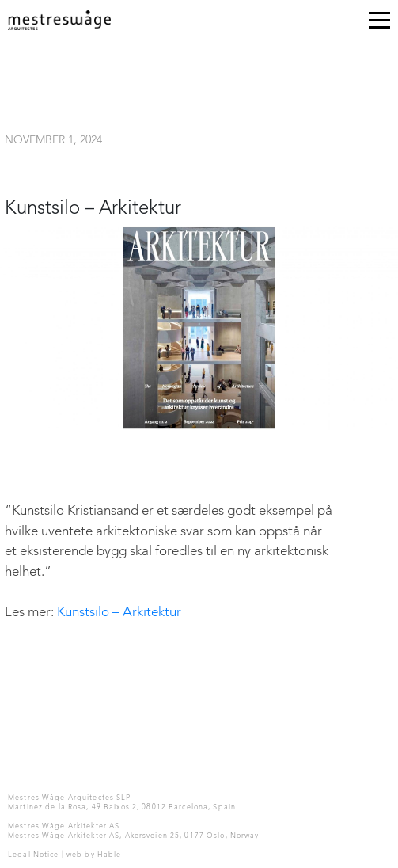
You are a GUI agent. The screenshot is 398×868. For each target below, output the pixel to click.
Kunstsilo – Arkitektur (119, 613)
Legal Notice (34, 855)
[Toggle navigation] (379, 24)
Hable (110, 855)
